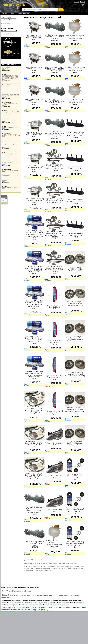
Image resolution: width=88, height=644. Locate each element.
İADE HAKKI (6, 608)
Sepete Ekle (27, 46)
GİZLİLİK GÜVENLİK (68, 608)
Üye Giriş (77, 2)
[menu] (11, 48)
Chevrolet (11, 53)
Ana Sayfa (5, 14)
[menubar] (16, 14)
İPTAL (13, 608)
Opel (10, 42)
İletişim (13, 14)
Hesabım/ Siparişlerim (23, 14)
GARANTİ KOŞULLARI (24, 608)
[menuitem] (5, 14)
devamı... (3, 69)
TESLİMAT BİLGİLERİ (53, 608)
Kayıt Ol (83, 2)
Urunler (34, 609)
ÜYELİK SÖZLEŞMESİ (39, 608)
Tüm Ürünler (42, 609)
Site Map (14, 609)
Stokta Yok (47, 316)
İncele (26, 45)
